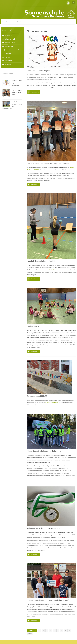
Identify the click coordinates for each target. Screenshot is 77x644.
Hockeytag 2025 (33, 326)
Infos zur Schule (10, 43)
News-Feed (8, 64)
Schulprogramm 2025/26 (37, 396)
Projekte (9, 54)
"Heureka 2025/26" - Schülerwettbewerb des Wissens (18, 92)
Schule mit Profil (10, 39)
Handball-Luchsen (54, 270)
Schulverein (8, 61)
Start (11, 22)
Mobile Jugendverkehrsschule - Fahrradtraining (46, 451)
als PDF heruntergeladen (52, 403)
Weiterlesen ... (35, 92)
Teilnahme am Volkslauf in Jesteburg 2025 (44, 528)
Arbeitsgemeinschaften (13, 50)
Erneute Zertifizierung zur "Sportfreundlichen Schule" (48, 600)
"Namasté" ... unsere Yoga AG (17, 82)
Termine (7, 57)
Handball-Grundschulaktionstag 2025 (18, 104)
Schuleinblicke (9, 46)
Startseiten (8, 35)
